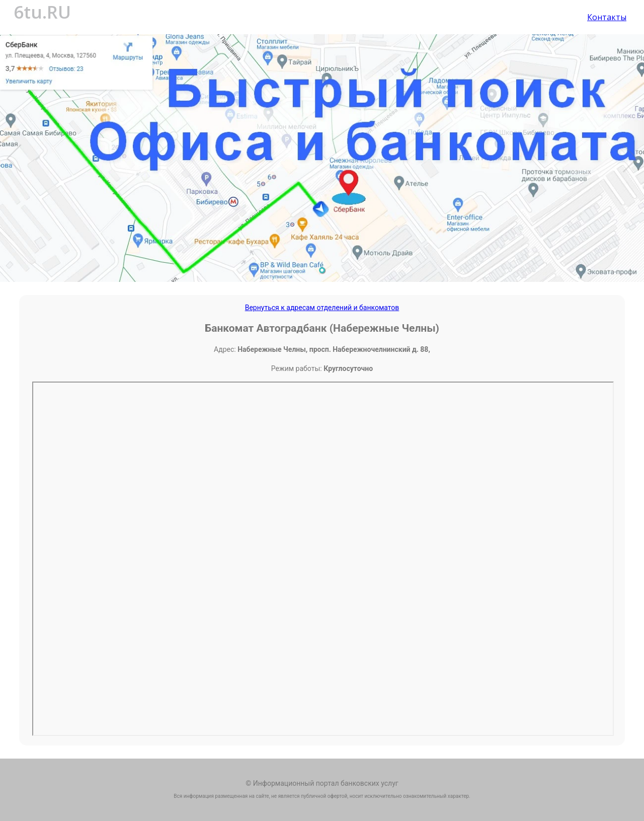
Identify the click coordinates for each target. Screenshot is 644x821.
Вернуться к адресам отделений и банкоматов (322, 308)
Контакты (607, 17)
